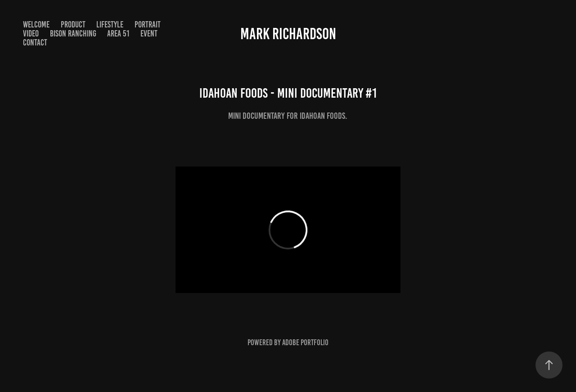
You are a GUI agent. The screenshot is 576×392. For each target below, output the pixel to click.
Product (73, 25)
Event (149, 34)
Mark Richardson (288, 34)
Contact (35, 43)
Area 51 (118, 34)
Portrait (148, 25)
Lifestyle (110, 25)
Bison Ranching (73, 34)
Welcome (36, 25)
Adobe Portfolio (305, 342)
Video (31, 34)
